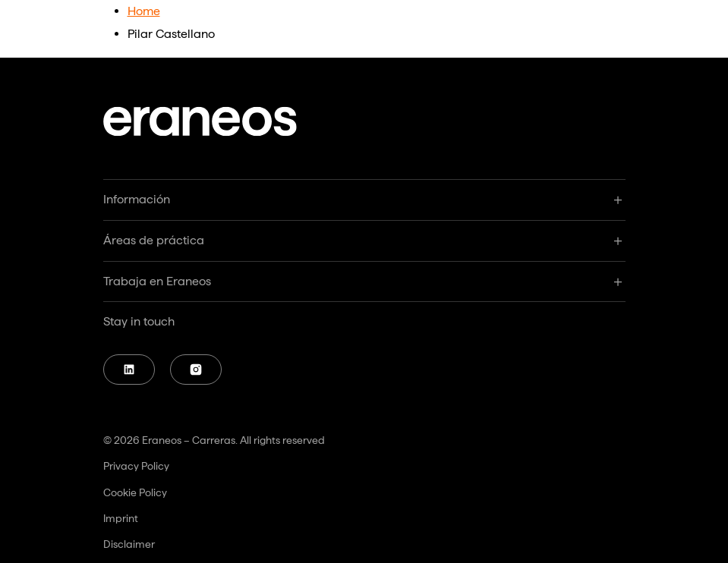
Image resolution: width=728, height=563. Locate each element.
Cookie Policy (135, 492)
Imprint (121, 518)
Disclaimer (129, 544)
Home (144, 11)
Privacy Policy (136, 466)
